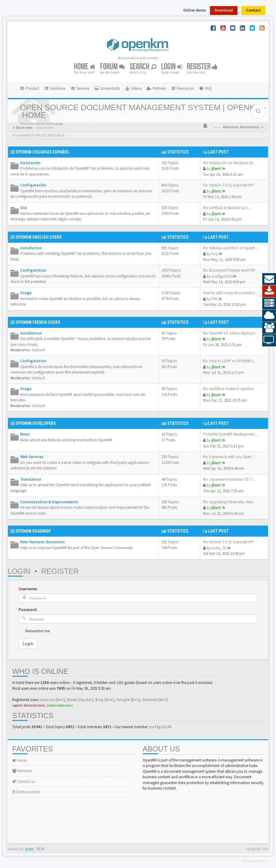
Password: (28, 610)
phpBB (29, 849)
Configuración (33, 185)
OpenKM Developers (36, 423)
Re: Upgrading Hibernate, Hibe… (230, 502)
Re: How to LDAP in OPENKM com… (233, 361)
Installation (31, 248)
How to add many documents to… (232, 293)
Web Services (32, 457)
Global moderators (60, 705)
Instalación (30, 163)
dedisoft (39, 350)
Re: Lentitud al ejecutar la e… (227, 208)
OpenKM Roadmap (33, 531)
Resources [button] (182, 88)
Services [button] (80, 88)
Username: (28, 589)
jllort (216, 169)
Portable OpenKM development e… (232, 434)
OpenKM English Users (39, 237)
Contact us (24, 781)
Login (172, 67)
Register (202, 67)
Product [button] (29, 88)
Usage (26, 293)
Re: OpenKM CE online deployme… (232, 333)
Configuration (33, 270)
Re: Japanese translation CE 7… (229, 479)
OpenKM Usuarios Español (42, 152)
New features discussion (42, 542)
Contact (253, 10)
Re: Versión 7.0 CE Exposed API (228, 185)
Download (224, 10)
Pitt (214, 299)
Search (143, 67)
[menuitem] (107, 89)
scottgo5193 (222, 276)
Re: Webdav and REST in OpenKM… (232, 248)
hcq (215, 254)
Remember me (37, 631)
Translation (31, 479)
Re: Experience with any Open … (230, 457)
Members (22, 771)
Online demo (195, 10)
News (25, 434)
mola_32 (219, 548)
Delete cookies (26, 792)
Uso (24, 208)
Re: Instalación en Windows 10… (230, 163)
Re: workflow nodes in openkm (228, 389)
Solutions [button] (55, 88)
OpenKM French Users (38, 322)
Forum (112, 67)
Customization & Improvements (49, 502)
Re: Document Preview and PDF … (232, 270)
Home (85, 67)
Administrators (34, 705)
